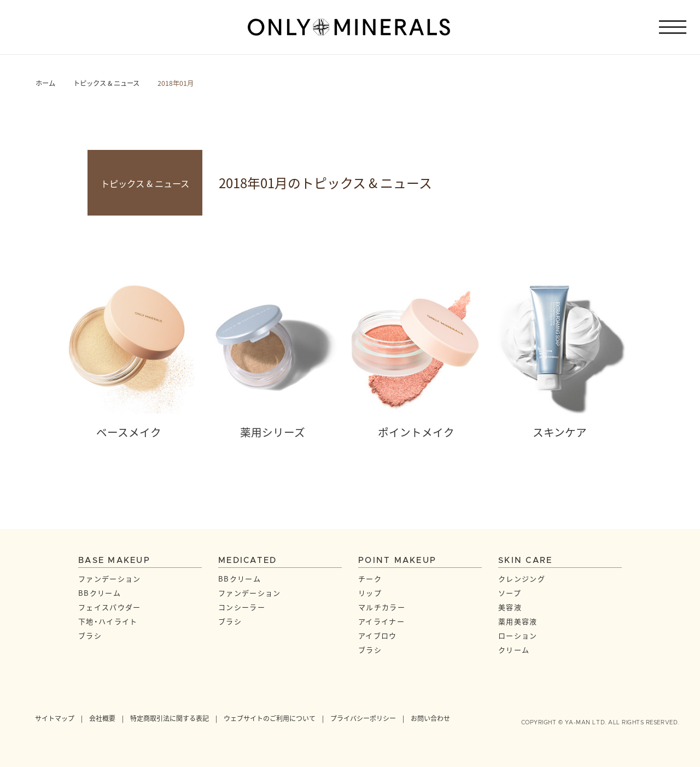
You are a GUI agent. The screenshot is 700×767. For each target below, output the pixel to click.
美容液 (510, 607)
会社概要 (102, 718)
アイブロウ (378, 635)
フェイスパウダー (109, 607)
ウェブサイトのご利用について (270, 718)
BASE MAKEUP (114, 560)
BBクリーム (100, 593)
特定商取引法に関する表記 (170, 718)
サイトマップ (55, 718)
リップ (370, 593)
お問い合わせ (430, 718)
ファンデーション (109, 579)
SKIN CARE (525, 560)
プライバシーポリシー (363, 718)
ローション (518, 635)
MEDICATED (247, 560)
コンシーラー (242, 607)
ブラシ (90, 635)
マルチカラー (382, 607)
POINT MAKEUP (397, 560)
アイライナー (381, 621)
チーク (370, 579)
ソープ (510, 593)
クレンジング (522, 579)
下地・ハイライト (108, 621)
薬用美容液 (518, 621)
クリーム (514, 650)
